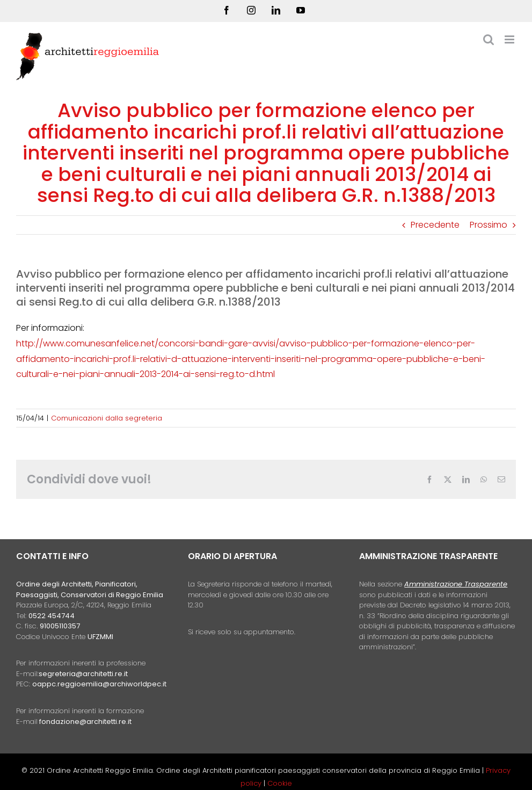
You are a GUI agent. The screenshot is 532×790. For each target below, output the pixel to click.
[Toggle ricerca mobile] (489, 39)
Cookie (280, 783)
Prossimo (489, 225)
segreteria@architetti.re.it (83, 674)
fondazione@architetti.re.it (85, 722)
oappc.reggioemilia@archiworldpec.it (99, 684)
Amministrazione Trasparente (456, 584)
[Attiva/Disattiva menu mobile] (510, 39)
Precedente (435, 225)
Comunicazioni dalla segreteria (107, 418)
